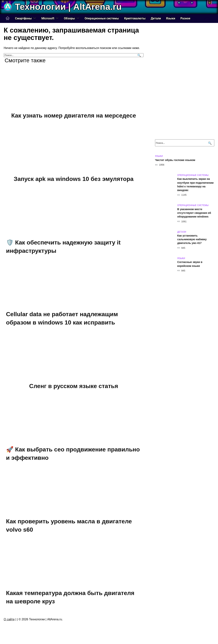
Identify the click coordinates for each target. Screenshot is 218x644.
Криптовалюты (135, 18)
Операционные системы (102, 18)
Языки (171, 18)
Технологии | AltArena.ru (68, 7)
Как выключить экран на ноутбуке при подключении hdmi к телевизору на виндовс (195, 185)
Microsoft (48, 18)
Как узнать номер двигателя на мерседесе (74, 115)
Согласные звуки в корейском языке (190, 264)
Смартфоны (23, 18)
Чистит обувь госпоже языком (175, 160)
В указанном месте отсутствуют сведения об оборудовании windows (194, 213)
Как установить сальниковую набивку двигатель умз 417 (192, 239)
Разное (185, 18)
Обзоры (69, 18)
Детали (156, 18)
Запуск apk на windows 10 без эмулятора (74, 179)
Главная (8, 18)
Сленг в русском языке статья (74, 386)
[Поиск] (139, 55)
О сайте (9, 619)
